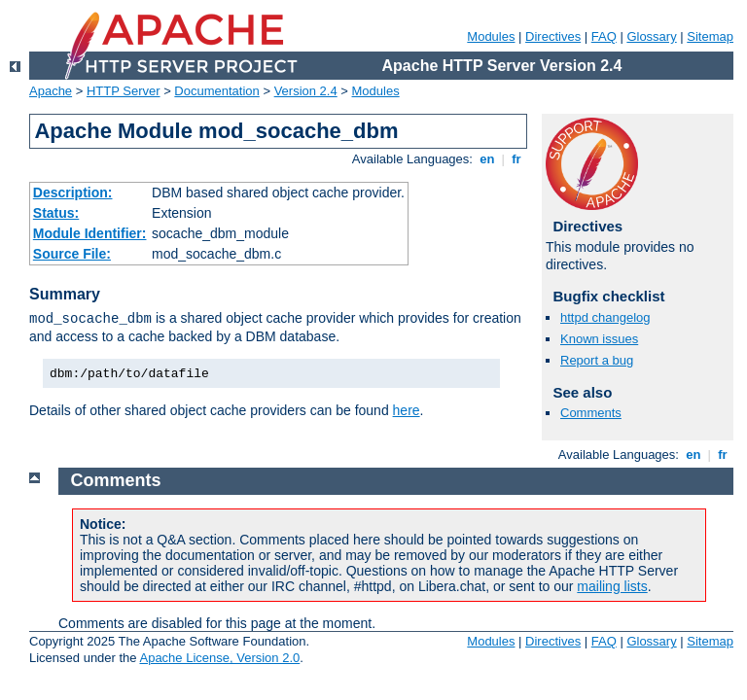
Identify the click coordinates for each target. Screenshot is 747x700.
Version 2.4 (306, 91)
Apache (51, 91)
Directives (553, 36)
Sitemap (710, 36)
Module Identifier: (90, 233)
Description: (73, 192)
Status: (56, 213)
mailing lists (612, 586)
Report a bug (597, 360)
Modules (491, 36)
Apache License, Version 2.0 (219, 658)
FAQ (604, 36)
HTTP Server (124, 91)
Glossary (651, 36)
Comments (591, 413)
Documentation (216, 91)
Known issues (599, 339)
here (407, 410)
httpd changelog (605, 317)
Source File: (72, 254)
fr (517, 159)
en (487, 159)
